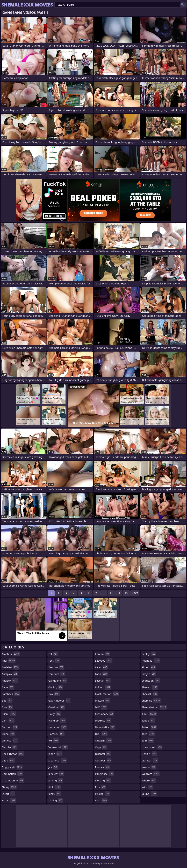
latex (101, 667)
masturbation (107, 694)
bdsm (9, 714)
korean (102, 654)
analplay (10, 674)
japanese (58, 760)
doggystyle (12, 767)
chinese (10, 740)
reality (149, 654)
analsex (10, 681)
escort (9, 794)
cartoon (10, 727)
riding (149, 667)
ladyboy (104, 661)
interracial (58, 747)
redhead (151, 661)
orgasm (104, 740)
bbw (7, 707)
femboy (56, 667)
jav (53, 767)
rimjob (149, 674)
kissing (56, 800)
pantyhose (104, 774)
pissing (102, 794)
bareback (11, 694)
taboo (149, 720)
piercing (103, 780)
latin (102, 674)
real (101, 800)
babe (8, 687)
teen (148, 734)
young (149, 794)
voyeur (149, 767)
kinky (55, 794)
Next (135, 593)
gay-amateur (60, 701)
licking (103, 687)
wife (148, 787)
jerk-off (56, 774)
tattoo (149, 727)
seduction (151, 681)
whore (149, 780)
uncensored (152, 747)
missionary (105, 714)
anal (9, 661)
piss (100, 787)
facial (9, 800)
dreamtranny (13, 780)
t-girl (149, 714)
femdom (57, 674)
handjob (57, 720)
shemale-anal (154, 707)
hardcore (58, 727)
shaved (150, 687)
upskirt (149, 754)
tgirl (148, 740)
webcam (151, 774)
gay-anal (57, 707)
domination (13, 774)
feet (54, 661)
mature (103, 701)
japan (56, 754)
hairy (55, 714)
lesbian (103, 681)
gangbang (58, 681)
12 (119, 593)
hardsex (56, 734)
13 (126, 593)
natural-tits (105, 727)
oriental (103, 754)
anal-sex (11, 667)
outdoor (103, 760)
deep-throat (13, 754)
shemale (151, 701)
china (8, 734)
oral (101, 734)
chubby (9, 747)
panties (103, 767)
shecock (150, 694)
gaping (56, 687)
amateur (11, 654)
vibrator (150, 760)
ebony (9, 787)
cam (8, 720)
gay (54, 694)
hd (54, 740)
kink (55, 787)
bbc (7, 701)
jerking (56, 780)
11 (111, 593)
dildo (9, 760)
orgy (101, 747)
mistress (103, 720)
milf (101, 707)
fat (53, 654)
